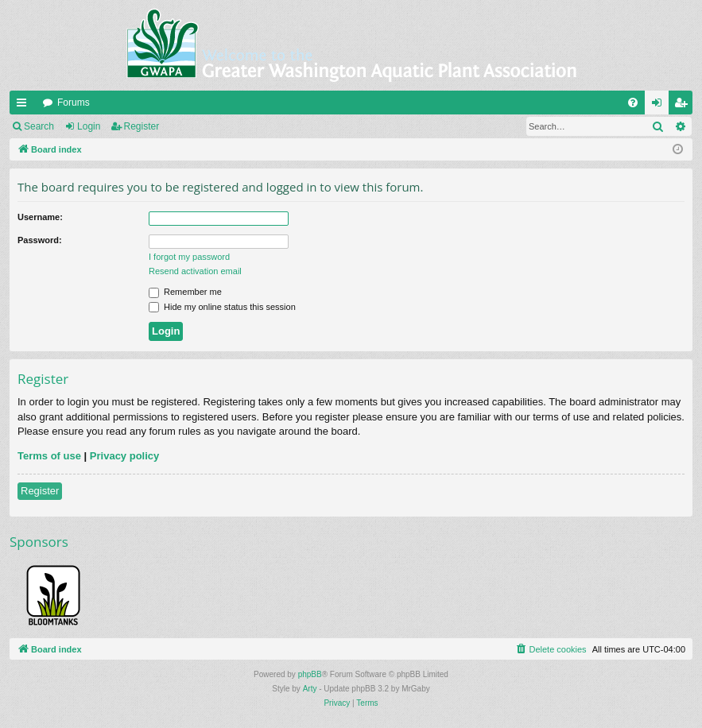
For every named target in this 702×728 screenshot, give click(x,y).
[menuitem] (633, 103)
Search (39, 126)
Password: (40, 240)
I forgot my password (189, 257)
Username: (40, 217)
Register (142, 126)
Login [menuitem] (660, 106)
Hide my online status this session (222, 307)
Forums (74, 103)
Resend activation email (195, 271)
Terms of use (49, 456)
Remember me (185, 292)
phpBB (310, 674)
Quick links (25, 106)
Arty (310, 689)
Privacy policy (124, 456)
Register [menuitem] (684, 106)
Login (89, 126)
